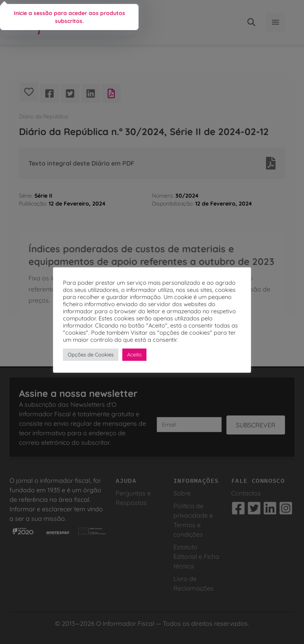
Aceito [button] (134, 354)
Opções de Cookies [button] (91, 354)
